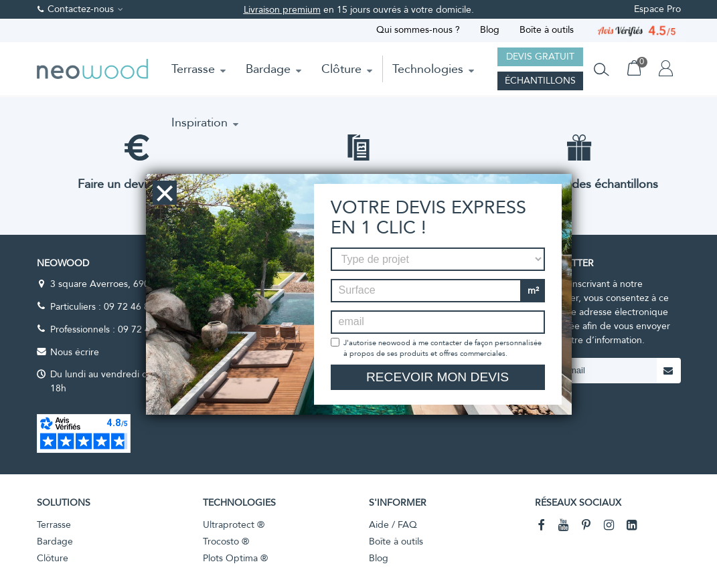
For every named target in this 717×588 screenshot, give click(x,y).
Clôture (341, 69)
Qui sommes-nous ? (418, 30)
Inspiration (200, 122)
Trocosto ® (226, 542)
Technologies (428, 69)
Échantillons (540, 81)
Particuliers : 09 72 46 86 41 (109, 307)
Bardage (268, 69)
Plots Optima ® (235, 558)
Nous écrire (75, 352)
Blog (490, 30)
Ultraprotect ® (234, 525)
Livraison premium (282, 10)
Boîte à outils (547, 30)
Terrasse (193, 69)
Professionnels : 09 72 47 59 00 (116, 329)
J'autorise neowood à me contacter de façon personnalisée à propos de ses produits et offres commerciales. (443, 348)
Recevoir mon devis (437, 377)
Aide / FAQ (393, 525)
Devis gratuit (540, 57)
